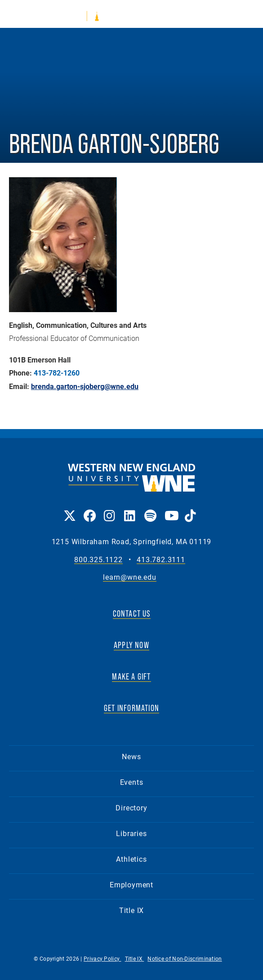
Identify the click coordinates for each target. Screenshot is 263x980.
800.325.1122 (98, 560)
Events (132, 782)
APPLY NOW (131, 645)
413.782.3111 (161, 560)
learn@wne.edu (129, 577)
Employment (131, 884)
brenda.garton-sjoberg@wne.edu (85, 386)
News (131, 756)
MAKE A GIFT (131, 676)
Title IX (131, 910)
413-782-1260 (57, 373)
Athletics (131, 859)
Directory (131, 808)
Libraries (131, 833)
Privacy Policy (103, 958)
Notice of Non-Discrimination (185, 958)
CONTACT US (132, 613)
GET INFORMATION (131, 708)
